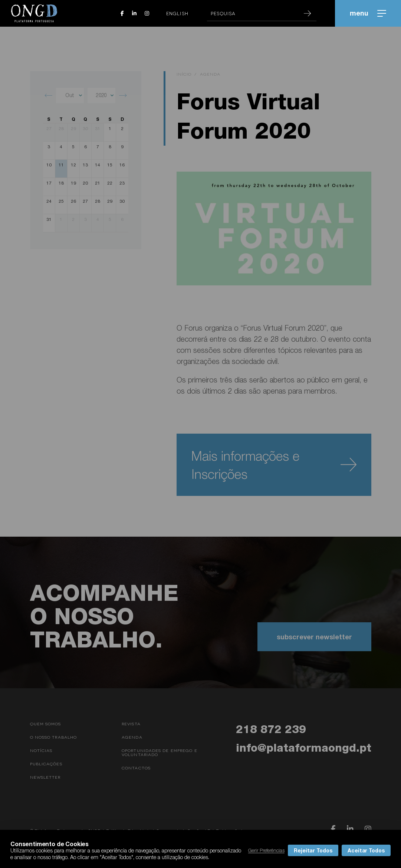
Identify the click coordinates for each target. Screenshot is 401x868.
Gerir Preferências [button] (266, 850)
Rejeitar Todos (313, 850)
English (177, 13)
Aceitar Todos (366, 850)
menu (368, 13)
